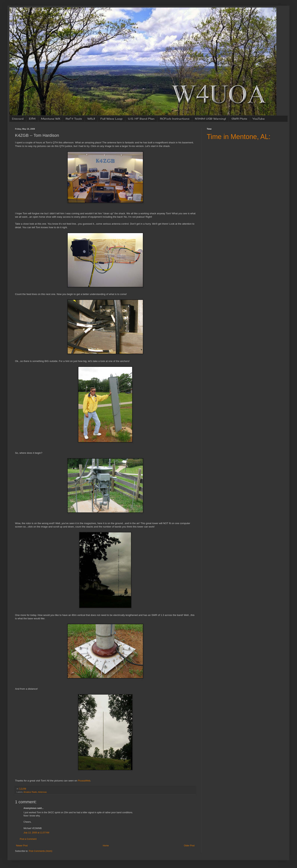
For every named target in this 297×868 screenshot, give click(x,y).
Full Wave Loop (111, 119)
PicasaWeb (84, 781)
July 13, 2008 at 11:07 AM (36, 833)
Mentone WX (51, 119)
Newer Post (22, 846)
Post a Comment (28, 839)
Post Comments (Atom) (41, 851)
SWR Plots (239, 119)
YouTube (259, 119)
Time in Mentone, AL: (239, 137)
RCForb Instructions (175, 119)
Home (106, 846)
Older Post (189, 846)
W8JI (91, 119)
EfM (32, 119)
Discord (18, 119)
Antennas (42, 792)
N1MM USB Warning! (210, 119)
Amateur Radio (30, 792)
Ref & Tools (74, 119)
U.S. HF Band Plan (141, 119)
